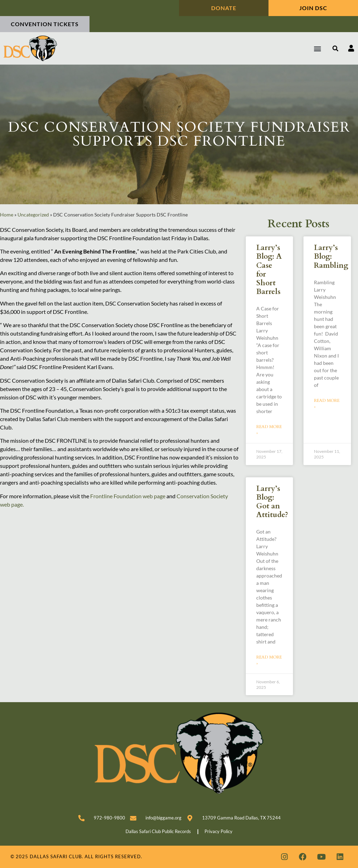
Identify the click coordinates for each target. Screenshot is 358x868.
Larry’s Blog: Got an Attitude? (272, 502)
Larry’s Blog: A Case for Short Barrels (269, 270)
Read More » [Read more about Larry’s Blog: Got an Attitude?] (269, 660)
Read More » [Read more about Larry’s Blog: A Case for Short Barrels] (269, 430)
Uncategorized (33, 215)
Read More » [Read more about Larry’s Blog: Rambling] (327, 404)
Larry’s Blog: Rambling (331, 256)
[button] (318, 48)
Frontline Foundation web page (128, 496)
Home (7, 215)
